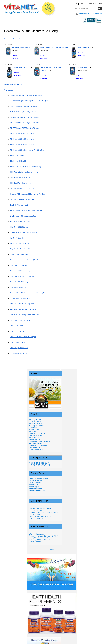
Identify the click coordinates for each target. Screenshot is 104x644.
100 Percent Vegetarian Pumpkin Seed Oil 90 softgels (29, 101)
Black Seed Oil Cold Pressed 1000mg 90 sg (26, 167)
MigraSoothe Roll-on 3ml (19, 254)
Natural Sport (34, 487)
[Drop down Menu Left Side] (5, 21)
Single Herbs (34, 437)
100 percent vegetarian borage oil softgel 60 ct (26, 95)
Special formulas (35, 435)
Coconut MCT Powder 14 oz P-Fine (23, 200)
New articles (8, 90)
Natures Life (34, 485)
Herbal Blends (34, 439)
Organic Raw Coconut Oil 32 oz (21, 298)
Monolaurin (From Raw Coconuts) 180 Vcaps (26, 260)
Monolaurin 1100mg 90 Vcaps (21, 271)
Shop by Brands (36, 420)
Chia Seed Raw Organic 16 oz (21, 183)
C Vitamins (33, 428)
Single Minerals (35, 431)
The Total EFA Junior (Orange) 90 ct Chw (25, 315)
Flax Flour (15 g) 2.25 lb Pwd (20, 222)
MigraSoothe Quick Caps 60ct (21, 249)
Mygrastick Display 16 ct (19, 287)
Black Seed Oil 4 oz (17, 156)
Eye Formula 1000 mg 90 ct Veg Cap (23, 216)
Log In (75, 4)
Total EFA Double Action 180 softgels (23, 337)
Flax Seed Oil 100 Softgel (19, 227)
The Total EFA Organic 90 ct (20, 320)
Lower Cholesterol (36, 449)
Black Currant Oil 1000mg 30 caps (22, 139)
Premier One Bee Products (39, 479)
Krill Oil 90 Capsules (17, 238)
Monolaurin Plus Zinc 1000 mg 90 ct (23, 276)
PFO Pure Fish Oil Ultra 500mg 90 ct (23, 309)
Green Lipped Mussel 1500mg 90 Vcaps (24, 232)
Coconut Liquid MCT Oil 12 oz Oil (22, 189)
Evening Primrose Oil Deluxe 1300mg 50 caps (26, 211)
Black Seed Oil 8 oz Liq (18, 161)
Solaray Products (36, 481)
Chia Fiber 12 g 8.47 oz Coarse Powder (24, 172)
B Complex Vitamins (37, 426)
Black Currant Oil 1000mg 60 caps (22, 134)
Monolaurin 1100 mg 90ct (19, 265)
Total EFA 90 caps (17, 326)
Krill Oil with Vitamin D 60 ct (20, 243)
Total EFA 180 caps (17, 331)
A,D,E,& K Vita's (35, 422)
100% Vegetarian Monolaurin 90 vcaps (24, 106)
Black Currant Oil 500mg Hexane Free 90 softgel (27, 150)
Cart (101, 4)
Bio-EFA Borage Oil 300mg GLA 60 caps (24, 128)
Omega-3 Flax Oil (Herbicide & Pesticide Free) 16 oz (29, 293)
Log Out (83, 4)
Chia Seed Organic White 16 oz (21, 178)
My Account (92, 4)
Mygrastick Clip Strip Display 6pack (23, 282)
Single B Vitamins (36, 423)
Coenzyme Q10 (35, 447)
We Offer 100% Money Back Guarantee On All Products (49, 9)
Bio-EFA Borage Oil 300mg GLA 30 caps (24, 123)
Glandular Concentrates (38, 445)
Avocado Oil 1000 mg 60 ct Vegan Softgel (25, 117)
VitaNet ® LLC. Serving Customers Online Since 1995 (21, 8)
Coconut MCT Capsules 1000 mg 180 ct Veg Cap (27, 194)
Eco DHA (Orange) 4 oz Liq (20, 205)
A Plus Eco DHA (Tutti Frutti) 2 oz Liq (23, 112)
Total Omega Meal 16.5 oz (19, 342)
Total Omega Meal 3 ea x (19, 348)
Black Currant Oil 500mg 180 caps (22, 145)
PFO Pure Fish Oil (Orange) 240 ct (22, 304)
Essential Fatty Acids (37, 433)
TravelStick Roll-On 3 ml (19, 353)
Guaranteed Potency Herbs (39, 441)
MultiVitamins (34, 429)
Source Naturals (35, 483)
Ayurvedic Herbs (35, 443)
